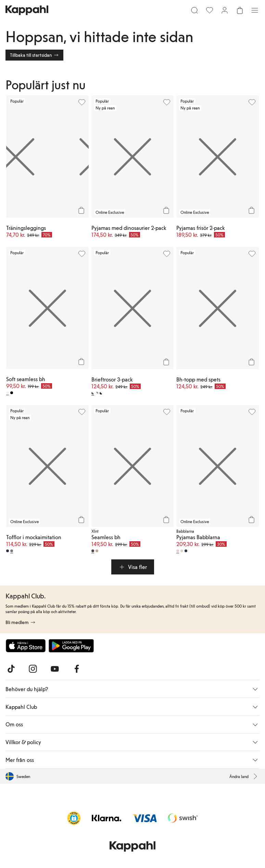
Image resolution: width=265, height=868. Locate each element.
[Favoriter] (210, 10)
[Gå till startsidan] (27, 10)
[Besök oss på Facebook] (77, 669)
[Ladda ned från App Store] (26, 646)
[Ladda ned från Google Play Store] (71, 646)
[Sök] (194, 10)
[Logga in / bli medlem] (225, 10)
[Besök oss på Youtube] (55, 669)
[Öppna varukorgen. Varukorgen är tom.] (240, 10)
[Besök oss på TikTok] (11, 669)
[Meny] (255, 10)
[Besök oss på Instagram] (33, 669)
